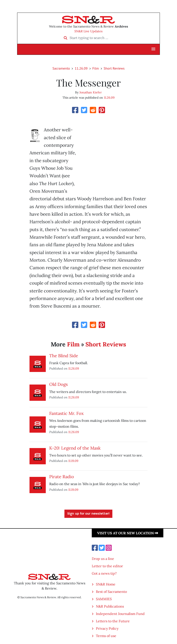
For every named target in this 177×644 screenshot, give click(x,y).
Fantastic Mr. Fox (66, 413)
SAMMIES (104, 599)
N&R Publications (110, 606)
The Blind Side (64, 356)
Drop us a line (103, 559)
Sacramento (61, 68)
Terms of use (106, 636)
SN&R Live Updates (88, 31)
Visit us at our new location (128, 533)
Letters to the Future (113, 621)
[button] (153, 49)
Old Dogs (58, 384)
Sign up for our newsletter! (88, 514)
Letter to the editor (107, 566)
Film (96, 68)
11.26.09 (81, 68)
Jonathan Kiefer (91, 92)
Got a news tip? (104, 573)
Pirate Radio (62, 477)
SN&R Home (106, 584)
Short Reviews (114, 68)
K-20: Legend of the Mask (75, 448)
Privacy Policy (107, 628)
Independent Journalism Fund (120, 614)
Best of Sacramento (111, 592)
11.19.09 (73, 461)
